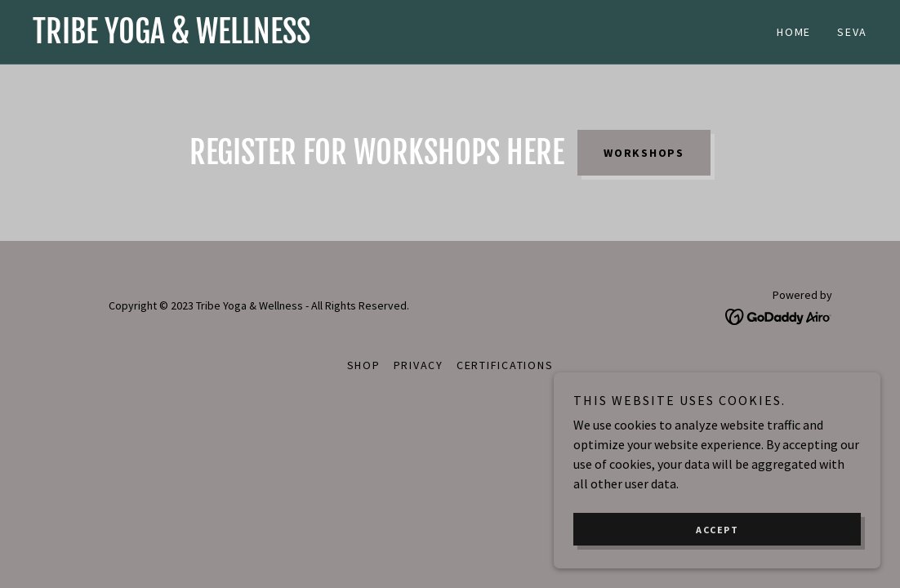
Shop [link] (364, 365)
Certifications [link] (505, 365)
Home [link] (794, 32)
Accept (717, 530)
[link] (241, 38)
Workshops (644, 153)
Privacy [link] (419, 365)
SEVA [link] (852, 32)
